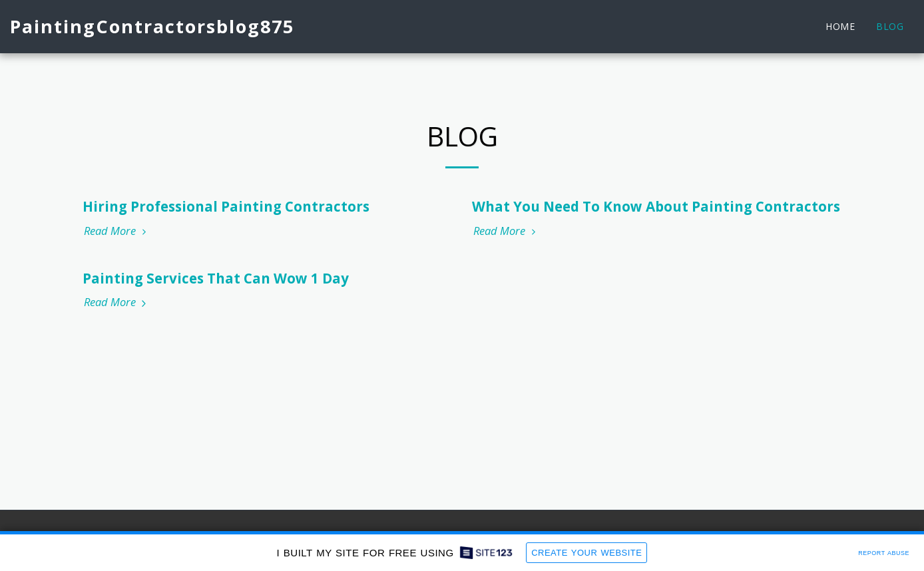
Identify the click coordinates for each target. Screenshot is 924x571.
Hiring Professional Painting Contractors (226, 206)
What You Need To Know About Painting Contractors (656, 206)
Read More (117, 231)
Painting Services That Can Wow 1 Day (216, 278)
